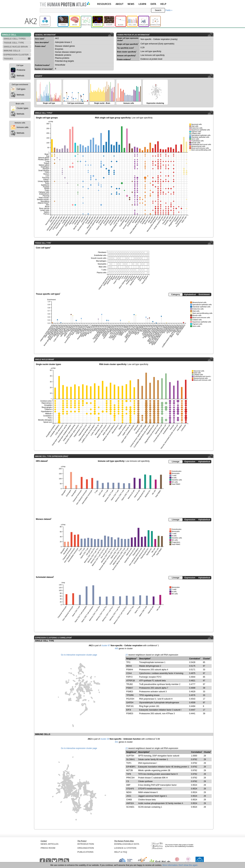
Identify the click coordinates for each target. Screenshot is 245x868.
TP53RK (130, 695)
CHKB (129, 800)
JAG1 (129, 796)
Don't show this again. (188, 865)
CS (128, 781)
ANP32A (130, 803)
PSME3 (130, 692)
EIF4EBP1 (131, 767)
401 (116, 742)
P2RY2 (129, 677)
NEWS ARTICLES (50, 844)
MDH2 (129, 666)
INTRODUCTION (86, 844)
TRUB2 (129, 684)
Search (158, 10)
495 (116, 649)
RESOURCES (104, 4)
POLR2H (130, 699)
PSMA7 (130, 688)
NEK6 (129, 792)
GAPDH (130, 703)
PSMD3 (130, 714)
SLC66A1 (130, 759)
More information (170, 865)
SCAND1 (130, 807)
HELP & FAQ (121, 852)
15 (126, 655)
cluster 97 (106, 646)
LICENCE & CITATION (125, 848)
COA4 (129, 673)
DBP (128, 785)
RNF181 (130, 706)
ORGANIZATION (86, 848)
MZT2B (129, 770)
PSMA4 (130, 670)
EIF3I (129, 710)
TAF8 (129, 774)
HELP (163, 4)
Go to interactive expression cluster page (79, 655)
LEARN (142, 4)
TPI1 (128, 662)
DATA (153, 4)
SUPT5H (130, 756)
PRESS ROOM (48, 848)
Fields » (169, 10)
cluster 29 (105, 739)
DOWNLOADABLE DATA (127, 844)
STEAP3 (130, 789)
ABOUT (120, 4)
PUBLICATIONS (85, 852)
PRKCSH (130, 778)
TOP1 (129, 763)
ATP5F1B (130, 681)
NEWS (131, 4)
